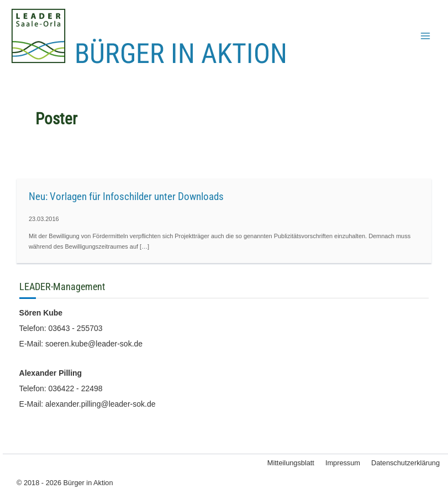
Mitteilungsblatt (291, 463)
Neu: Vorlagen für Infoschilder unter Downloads (126, 196)
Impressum (343, 463)
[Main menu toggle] (425, 36)
